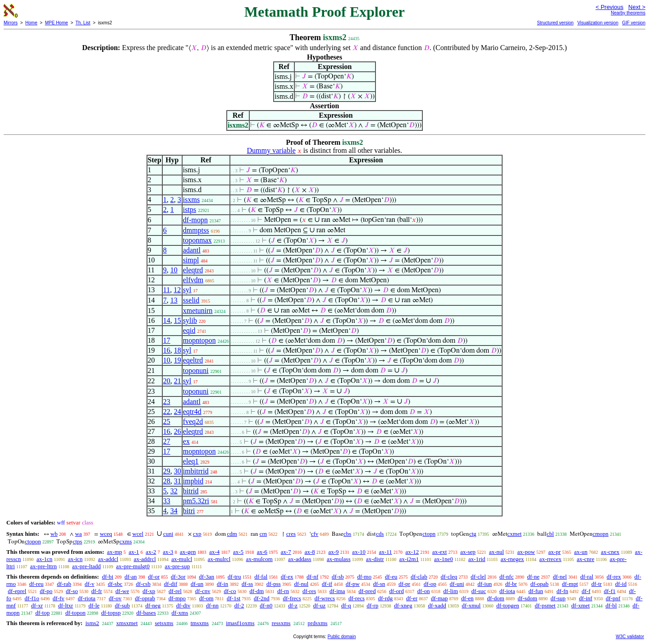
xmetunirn (198, 310)
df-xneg (403, 605)
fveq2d (193, 421)
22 (167, 412)
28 (167, 481)
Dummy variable (271, 150)
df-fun (536, 591)
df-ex (287, 577)
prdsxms (318, 623)
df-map (439, 598)
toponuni (196, 370)
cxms (126, 541)
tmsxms (200, 623)
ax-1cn (44, 559)
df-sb (338, 577)
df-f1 (610, 591)
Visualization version (598, 23)
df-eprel (17, 591)
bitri (189, 511)
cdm (232, 534)
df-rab (64, 584)
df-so (72, 591)
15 (178, 320)
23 (167, 402)
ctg (473, 534)
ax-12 (412, 552)
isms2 (92, 623)
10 (174, 270)
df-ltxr (66, 605)
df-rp (372, 605)
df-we (122, 591)
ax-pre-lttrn (43, 566)
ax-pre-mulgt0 (133, 566)
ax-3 (168, 552)
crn (263, 534)
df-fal (261, 577)
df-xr (37, 605)
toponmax (197, 240)
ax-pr (555, 552)
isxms (191, 200)
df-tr (596, 584)
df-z (293, 605)
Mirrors (11, 23)
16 (167, 350)
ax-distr (375, 559)
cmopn (601, 534)
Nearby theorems (628, 13)
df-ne (533, 577)
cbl (550, 534)
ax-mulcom (259, 559)
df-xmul (471, 605)
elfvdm (193, 280)
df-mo (364, 577)
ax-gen (188, 552)
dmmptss (196, 230)
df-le (94, 605)
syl (187, 290)
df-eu (391, 577)
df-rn (283, 591)
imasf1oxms (240, 623)
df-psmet (545, 605)
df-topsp (111, 613)
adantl (192, 250)
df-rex (614, 577)
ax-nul (496, 552)
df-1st (233, 598)
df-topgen (508, 605)
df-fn (562, 591)
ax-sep (468, 552)
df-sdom (528, 598)
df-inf (586, 598)
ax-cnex (610, 552)
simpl (191, 260)
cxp (197, 534)
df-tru (234, 577)
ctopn (429, 534)
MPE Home (57, 23)
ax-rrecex (551, 559)
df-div (183, 605)
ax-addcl (108, 559)
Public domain (342, 637)
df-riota (87, 598)
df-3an (206, 577)
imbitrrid (196, 471)
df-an (130, 577)
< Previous (609, 7)
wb (54, 534)
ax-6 (262, 552)
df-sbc (115, 584)
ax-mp (115, 552)
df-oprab (145, 598)
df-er (412, 598)
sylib (190, 320)
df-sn (379, 584)
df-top (42, 613)
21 (178, 381)
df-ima (337, 591)
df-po (46, 591)
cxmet (515, 534)
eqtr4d (192, 412)
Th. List (83, 23)
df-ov (115, 598)
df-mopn (195, 220)
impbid (193, 481)
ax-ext (439, 552)
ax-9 (334, 552)
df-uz (319, 605)
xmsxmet (127, 623)
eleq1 (191, 461)
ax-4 (214, 552)
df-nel (560, 577)
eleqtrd (193, 270)
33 (167, 501)
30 (178, 471)
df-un (197, 584)
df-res (309, 591)
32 (174, 491)
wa (78, 534)
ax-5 (238, 552)
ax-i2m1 (409, 559)
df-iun (484, 584)
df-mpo (177, 598)
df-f (586, 591)
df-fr (97, 591)
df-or (154, 577)
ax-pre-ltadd (87, 566)
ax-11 (386, 552)
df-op (430, 584)
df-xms (180, 613)
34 (174, 511)
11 (167, 290)
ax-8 (310, 552)
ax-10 (359, 552)
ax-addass (299, 559)
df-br (511, 584)
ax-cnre (586, 559)
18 (178, 350)
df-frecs (292, 598)
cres (291, 534)
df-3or (178, 577)
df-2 (239, 605)
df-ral (587, 577)
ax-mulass (339, 559)
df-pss (274, 584)
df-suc (479, 591)
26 (178, 431)
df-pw (353, 584)
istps (190, 209)
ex (186, 441)
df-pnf (613, 598)
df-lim (451, 591)
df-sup (558, 598)
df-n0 (266, 605)
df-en (467, 598)
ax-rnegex (512, 559)
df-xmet (580, 605)
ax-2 (151, 552)
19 (178, 360)
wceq (106, 534)
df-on (424, 591)
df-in (222, 584)
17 (167, 340)
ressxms (281, 623)
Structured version (555, 23)
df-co (230, 591)
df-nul (302, 584)
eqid (189, 330)
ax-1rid (477, 559)
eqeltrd (193, 360)
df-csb (143, 584)
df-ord (396, 591)
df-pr (404, 584)
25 (167, 421)
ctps (77, 541)
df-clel (478, 577)
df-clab (419, 577)
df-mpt (570, 584)
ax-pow (526, 552)
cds (380, 534)
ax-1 (134, 552)
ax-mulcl (182, 559)
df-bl (611, 605)
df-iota (507, 591)
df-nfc (507, 577)
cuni (168, 534)
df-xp (149, 591)
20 (167, 381)
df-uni (457, 584)
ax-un (581, 552)
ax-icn (75, 559)
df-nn (212, 605)
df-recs (356, 598)
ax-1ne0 (443, 559)
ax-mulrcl (219, 559)
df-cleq (449, 577)
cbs (347, 534)
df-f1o (32, 598)
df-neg (153, 605)
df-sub (122, 605)
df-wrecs (325, 598)
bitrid (191, 491)
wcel (138, 534)
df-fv (59, 598)
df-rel (175, 591)
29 (167, 471)
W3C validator (630, 637)
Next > (637, 7)
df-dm (257, 591)
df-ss (247, 584)
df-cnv (203, 591)
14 (167, 320)
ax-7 (286, 552)
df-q (346, 605)
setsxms (164, 623)
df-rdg (386, 598)
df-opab (539, 584)
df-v (90, 584)
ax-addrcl (145, 559)
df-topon (75, 613)
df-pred (367, 591)
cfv (315, 534)
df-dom (495, 598)
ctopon (33, 541)
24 (178, 412)
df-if (327, 584)
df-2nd (262, 598)
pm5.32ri (196, 501)
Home (31, 23)
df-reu (37, 584)
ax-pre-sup (178, 566)
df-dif (171, 584)
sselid (191, 300)
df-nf (312, 577)
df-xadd (437, 605)
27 (167, 441)
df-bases (146, 613)
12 (177, 290)
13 (174, 300)
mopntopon (199, 340)
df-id (621, 584)
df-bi (107, 577)
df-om (206, 598)
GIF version (634, 23)
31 (178, 481)
